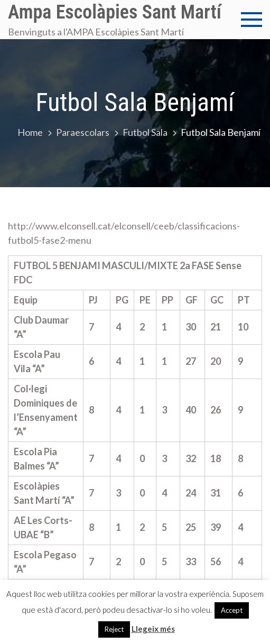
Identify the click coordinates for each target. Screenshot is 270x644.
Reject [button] (114, 629)
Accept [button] (232, 610)
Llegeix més (153, 629)
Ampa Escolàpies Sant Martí (115, 12)
